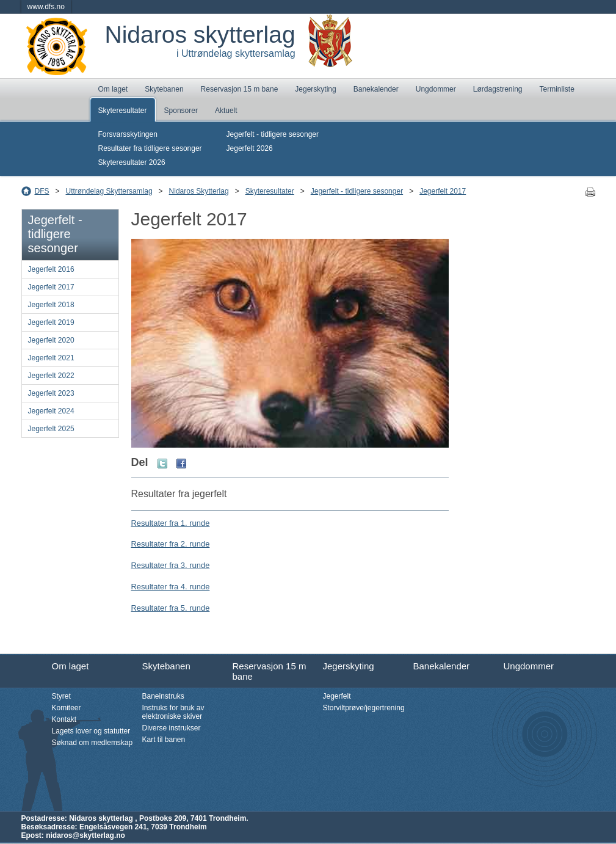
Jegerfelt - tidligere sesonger (273, 134)
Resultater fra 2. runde (171, 544)
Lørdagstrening (498, 89)
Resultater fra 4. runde (171, 587)
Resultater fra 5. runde (171, 608)
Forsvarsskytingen (128, 134)
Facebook (181, 464)
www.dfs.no (46, 7)
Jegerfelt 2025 (51, 429)
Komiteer (67, 708)
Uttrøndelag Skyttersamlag (109, 191)
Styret (61, 696)
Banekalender (376, 89)
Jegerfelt (337, 696)
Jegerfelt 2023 (51, 393)
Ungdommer (436, 89)
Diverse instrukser (172, 728)
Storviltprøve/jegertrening (364, 708)
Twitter (162, 464)
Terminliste (557, 89)
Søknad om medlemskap (92, 743)
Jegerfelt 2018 (51, 305)
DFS (42, 191)
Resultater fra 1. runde (171, 523)
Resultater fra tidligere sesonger (150, 148)
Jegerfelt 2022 (51, 376)
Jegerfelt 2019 (51, 322)
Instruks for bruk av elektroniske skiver (173, 712)
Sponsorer (181, 111)
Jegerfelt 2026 (250, 148)
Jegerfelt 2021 (51, 358)
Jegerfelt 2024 (51, 411)
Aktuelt (226, 111)
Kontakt (64, 719)
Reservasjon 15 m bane (240, 89)
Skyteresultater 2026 (132, 162)
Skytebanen (164, 89)
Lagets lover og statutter (91, 731)
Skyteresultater (123, 111)
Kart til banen (164, 740)
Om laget (113, 89)
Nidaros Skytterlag (199, 191)
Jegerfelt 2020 (51, 340)
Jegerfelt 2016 (51, 269)
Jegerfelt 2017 (443, 191)
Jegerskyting (315, 89)
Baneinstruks (163, 696)
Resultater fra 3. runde (171, 565)
